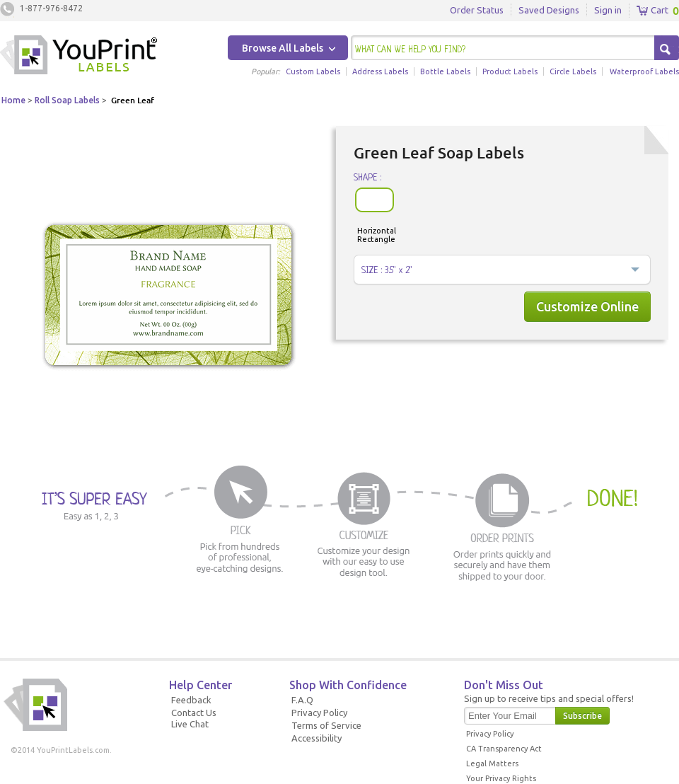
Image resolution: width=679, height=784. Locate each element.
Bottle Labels (445, 71)
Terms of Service (326, 725)
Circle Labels (573, 71)
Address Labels (380, 71)
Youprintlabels (79, 57)
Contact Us (194, 713)
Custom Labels (313, 71)
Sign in (608, 10)
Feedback (191, 700)
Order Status (477, 10)
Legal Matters (492, 763)
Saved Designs (549, 10)
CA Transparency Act (504, 749)
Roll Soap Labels (67, 100)
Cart (652, 11)
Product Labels (510, 71)
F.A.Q (302, 700)
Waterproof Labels (644, 71)
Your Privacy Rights (501, 778)
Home (13, 100)
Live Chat (190, 724)
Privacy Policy (319, 713)
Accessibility (317, 738)
